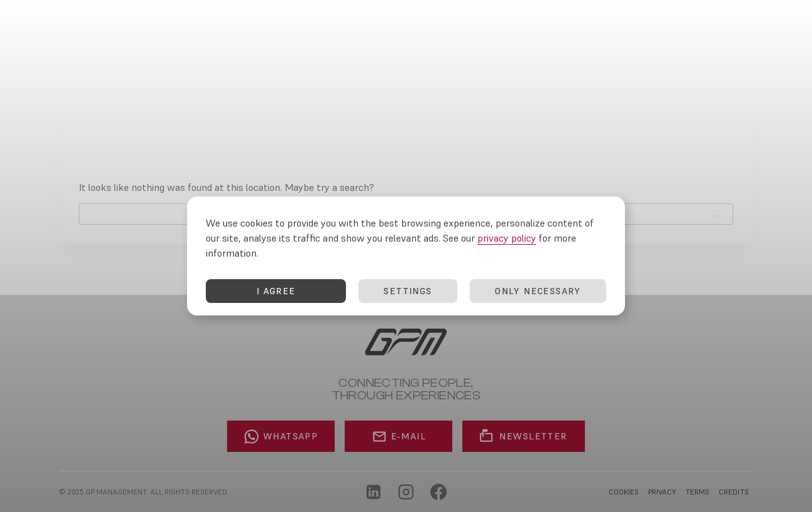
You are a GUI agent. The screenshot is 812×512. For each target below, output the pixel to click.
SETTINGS (408, 296)
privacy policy (507, 243)
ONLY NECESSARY (538, 296)
